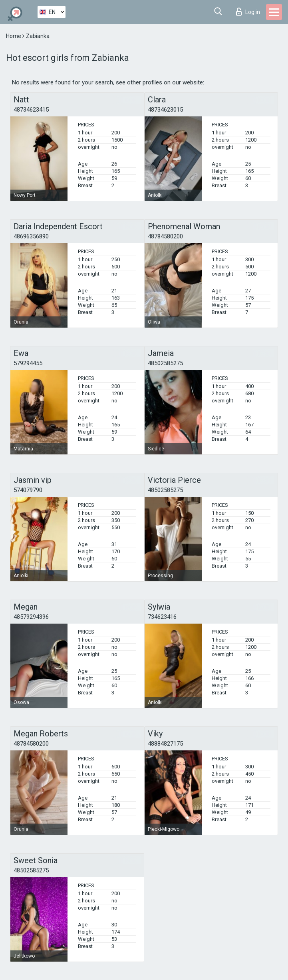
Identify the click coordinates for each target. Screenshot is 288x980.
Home (14, 36)
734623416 (162, 617)
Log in (248, 12)
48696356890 (31, 236)
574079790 (28, 490)
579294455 (28, 363)
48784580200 (165, 236)
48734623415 (31, 110)
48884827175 (165, 744)
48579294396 (31, 617)
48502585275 (165, 363)
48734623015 (165, 110)
